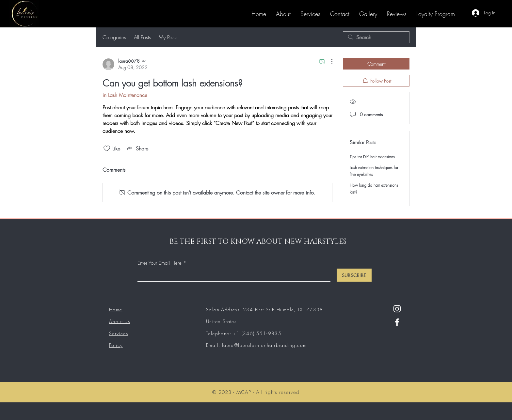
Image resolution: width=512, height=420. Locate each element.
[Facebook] (397, 322)
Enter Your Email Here (160, 263)
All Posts (142, 37)
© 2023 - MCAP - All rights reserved (256, 392)
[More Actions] (328, 62)
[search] (376, 37)
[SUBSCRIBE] (354, 275)
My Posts (168, 37)
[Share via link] (137, 148)
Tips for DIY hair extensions (372, 157)
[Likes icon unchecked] (107, 148)
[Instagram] (397, 309)
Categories (114, 37)
